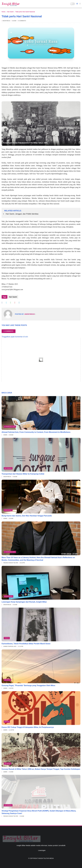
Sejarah (7, 680)
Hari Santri (10, 12)
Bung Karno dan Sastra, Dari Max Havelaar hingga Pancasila (27, 516)
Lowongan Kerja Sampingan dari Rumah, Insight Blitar (24, 602)
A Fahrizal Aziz (10, 427)
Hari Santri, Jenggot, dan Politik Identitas (22, 214)
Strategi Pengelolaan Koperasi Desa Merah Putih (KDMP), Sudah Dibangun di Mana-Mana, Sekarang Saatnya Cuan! (39, 812)
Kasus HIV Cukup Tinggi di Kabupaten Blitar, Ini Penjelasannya (28, 727)
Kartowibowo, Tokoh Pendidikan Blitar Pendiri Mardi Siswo (26, 644)
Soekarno (8, 510)
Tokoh (7, 638)
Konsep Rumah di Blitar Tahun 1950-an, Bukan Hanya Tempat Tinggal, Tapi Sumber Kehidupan (41, 769)
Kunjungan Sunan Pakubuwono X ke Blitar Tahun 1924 (25, 143)
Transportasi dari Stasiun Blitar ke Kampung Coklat (23, 474)
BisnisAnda (8, 596)
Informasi (8, 468)
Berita (7, 722)
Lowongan (42, 850)
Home (3, 12)
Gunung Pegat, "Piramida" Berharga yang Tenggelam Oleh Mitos (28, 685)
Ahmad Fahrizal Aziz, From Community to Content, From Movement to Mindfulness (36, 432)
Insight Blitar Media (46, 858)
